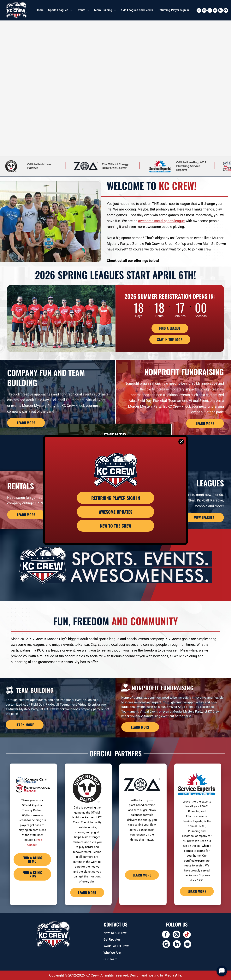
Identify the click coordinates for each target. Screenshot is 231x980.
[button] (60, 10)
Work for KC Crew (116, 946)
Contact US (116, 924)
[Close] (181, 442)
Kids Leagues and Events (137, 10)
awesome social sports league (161, 221)
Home (40, 10)
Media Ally (173, 975)
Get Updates (112, 940)
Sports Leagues (60, 10)
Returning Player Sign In (173, 10)
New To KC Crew (115, 933)
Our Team (110, 959)
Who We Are (112, 953)
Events (83, 10)
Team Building (105, 10)
